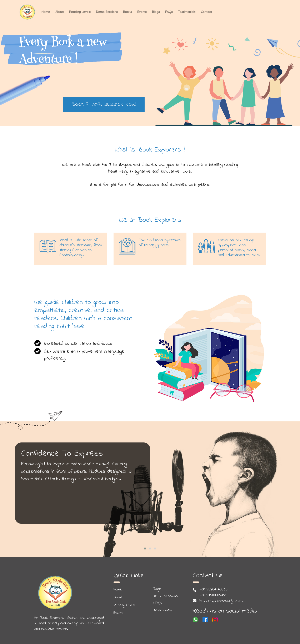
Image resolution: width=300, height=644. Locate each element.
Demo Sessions (107, 12)
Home (46, 12)
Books (127, 12)
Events (142, 12)
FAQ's (157, 603)
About (60, 12)
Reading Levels (80, 12)
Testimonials (187, 12)
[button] (145, 549)
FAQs (169, 12)
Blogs (156, 12)
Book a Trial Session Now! (104, 105)
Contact (206, 12)
